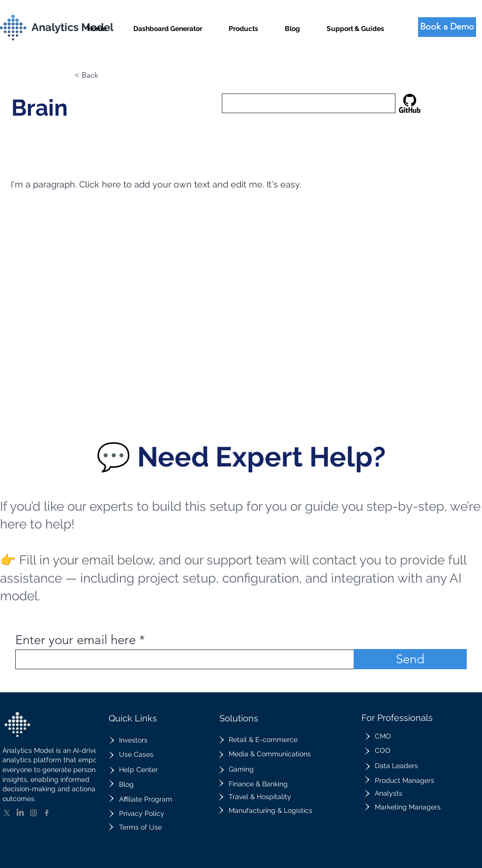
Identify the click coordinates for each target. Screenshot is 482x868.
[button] (243, 24)
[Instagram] (33, 813)
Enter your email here (75, 640)
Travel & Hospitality (260, 797)
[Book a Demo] (447, 27)
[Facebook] (47, 813)
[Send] (410, 659)
